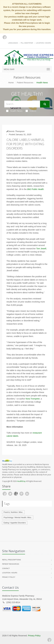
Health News (14, 111)
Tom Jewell (41, 249)
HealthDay (21, 481)
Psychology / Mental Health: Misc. (18, 517)
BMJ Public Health (35, 189)
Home (11, 83)
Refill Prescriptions (12, 560)
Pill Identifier (27, 43)
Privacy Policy (9, 577)
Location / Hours (43, 43)
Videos (31, 111)
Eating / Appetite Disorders (15, 523)
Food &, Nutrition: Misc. (13, 512)
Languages (13, 43)
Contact (6, 568)
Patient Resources (25, 83)
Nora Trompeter (33, 399)
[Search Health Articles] (22, 104)
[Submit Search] (45, 104)
